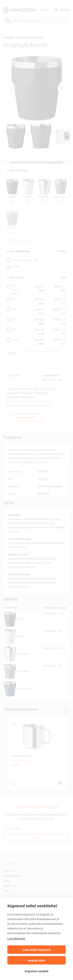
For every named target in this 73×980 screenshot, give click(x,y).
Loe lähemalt (16, 938)
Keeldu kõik (37, 960)
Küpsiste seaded (37, 971)
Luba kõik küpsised (36, 950)
